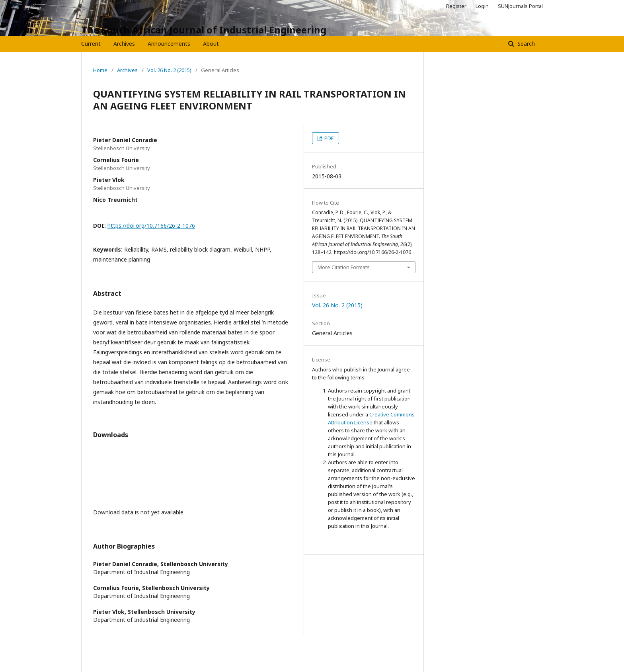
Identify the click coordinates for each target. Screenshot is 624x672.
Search (525, 44)
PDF (328, 138)
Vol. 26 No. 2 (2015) (169, 70)
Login (482, 6)
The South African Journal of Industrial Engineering (204, 30)
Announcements (169, 44)
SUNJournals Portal (520, 6)
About (211, 44)
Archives (124, 44)
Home (100, 70)
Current (91, 44)
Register (456, 6)
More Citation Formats (344, 267)
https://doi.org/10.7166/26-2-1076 (151, 226)
